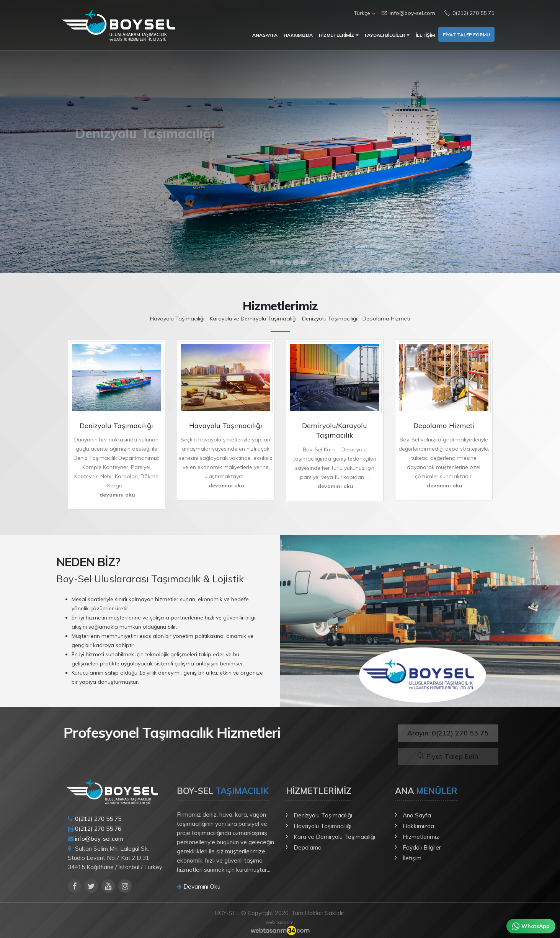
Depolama (308, 847)
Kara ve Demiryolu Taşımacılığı (334, 837)
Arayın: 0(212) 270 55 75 (448, 733)
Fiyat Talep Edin (448, 756)
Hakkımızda (298, 35)
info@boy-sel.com (408, 13)
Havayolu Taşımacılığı (322, 826)
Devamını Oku (199, 887)
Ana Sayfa (417, 815)
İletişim (425, 35)
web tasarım (279, 922)
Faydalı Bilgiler (385, 35)
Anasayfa (265, 35)
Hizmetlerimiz (336, 35)
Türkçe (363, 13)
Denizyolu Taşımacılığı (323, 815)
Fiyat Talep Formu (466, 35)
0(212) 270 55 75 (469, 13)
